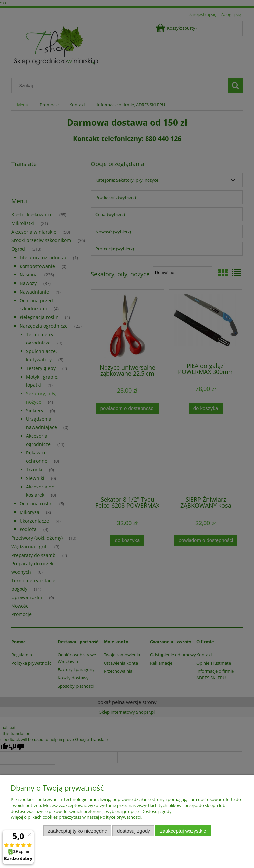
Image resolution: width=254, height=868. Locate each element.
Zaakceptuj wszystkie (183, 831)
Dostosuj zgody (134, 831)
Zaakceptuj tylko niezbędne (77, 831)
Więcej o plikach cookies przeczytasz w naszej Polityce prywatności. (76, 817)
